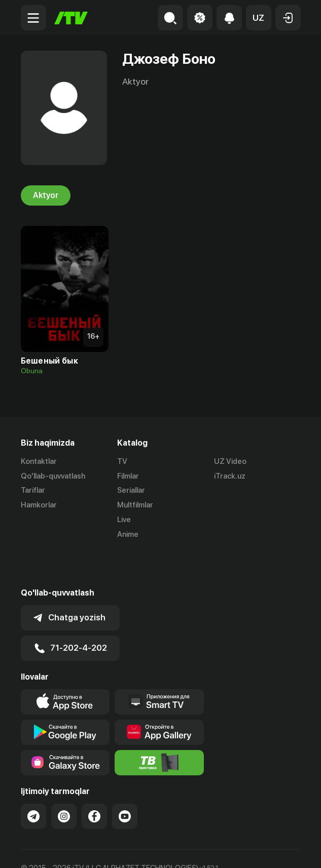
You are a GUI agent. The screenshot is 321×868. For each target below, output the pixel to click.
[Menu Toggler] (33, 18)
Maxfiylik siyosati (117, 849)
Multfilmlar (135, 505)
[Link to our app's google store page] (65, 696)
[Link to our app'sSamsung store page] (65, 727)
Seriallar (131, 491)
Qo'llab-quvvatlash (53, 476)
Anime (128, 534)
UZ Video (230, 461)
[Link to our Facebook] (94, 780)
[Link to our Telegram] (33, 780)
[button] (259, 18)
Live (124, 520)
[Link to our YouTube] (125, 780)
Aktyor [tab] (46, 195)
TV (122, 461)
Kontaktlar (39, 461)
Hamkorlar (39, 505)
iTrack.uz (230, 476)
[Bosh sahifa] (71, 18)
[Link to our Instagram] (64, 780)
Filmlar (128, 476)
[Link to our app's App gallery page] (159, 696)
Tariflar (33, 491)
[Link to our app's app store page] (65, 666)
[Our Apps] (159, 666)
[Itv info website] (159, 727)
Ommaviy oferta (48, 849)
